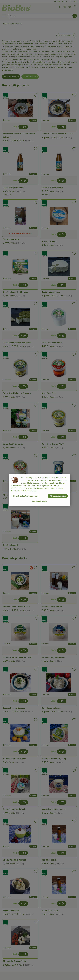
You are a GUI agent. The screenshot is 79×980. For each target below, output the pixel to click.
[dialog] (39, 490)
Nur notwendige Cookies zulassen (26, 496)
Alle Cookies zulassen (58, 496)
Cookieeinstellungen (39, 501)
